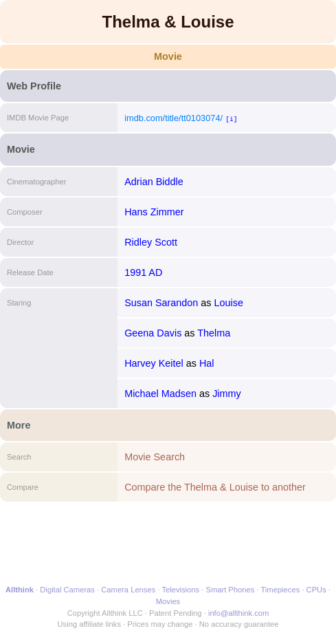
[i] (231, 119)
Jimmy (227, 394)
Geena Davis (153, 333)
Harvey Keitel (154, 363)
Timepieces (280, 590)
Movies (168, 601)
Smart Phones (230, 590)
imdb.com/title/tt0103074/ (173, 118)
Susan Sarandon (161, 303)
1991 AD (143, 272)
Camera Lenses (128, 590)
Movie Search (155, 457)
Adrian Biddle (154, 182)
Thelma (214, 333)
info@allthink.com (238, 613)
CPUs (316, 590)
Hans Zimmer (154, 212)
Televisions (180, 590)
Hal (207, 363)
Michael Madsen (160, 394)
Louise (229, 303)
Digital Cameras (67, 590)
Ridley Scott (151, 242)
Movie (168, 56)
